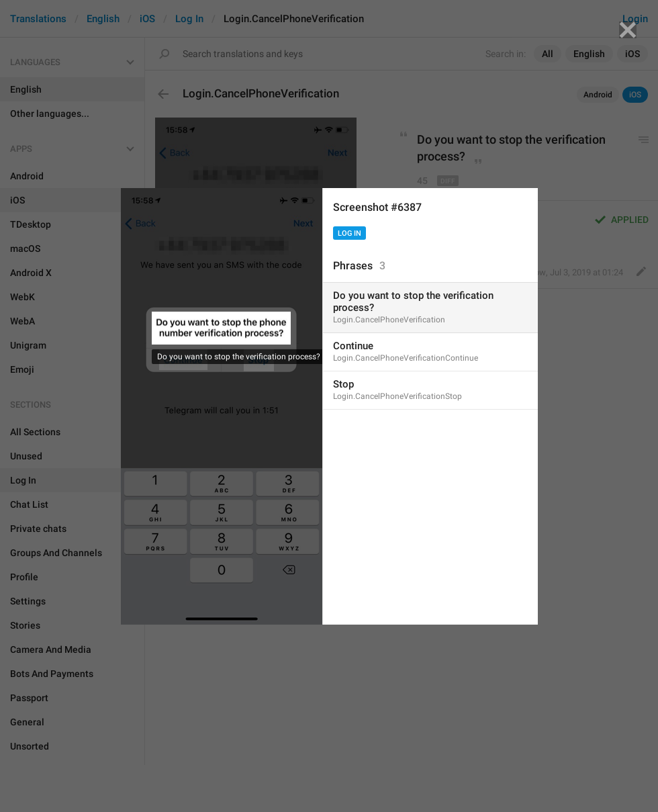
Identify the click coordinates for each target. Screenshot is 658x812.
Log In (349, 233)
